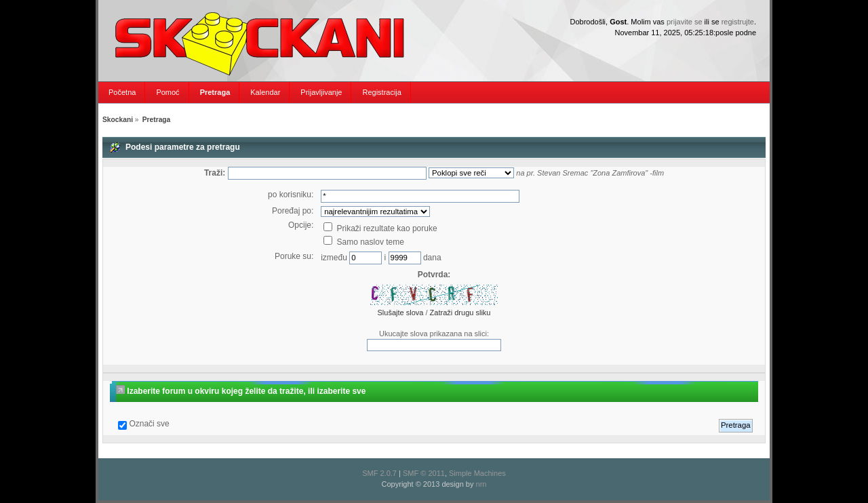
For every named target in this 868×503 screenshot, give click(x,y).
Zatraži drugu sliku (460, 313)
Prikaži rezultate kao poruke (380, 228)
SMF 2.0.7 (379, 473)
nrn (481, 484)
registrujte (738, 22)
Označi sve (149, 424)
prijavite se (685, 22)
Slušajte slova (401, 313)
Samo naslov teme (364, 242)
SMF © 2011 (424, 473)
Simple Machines (477, 473)
